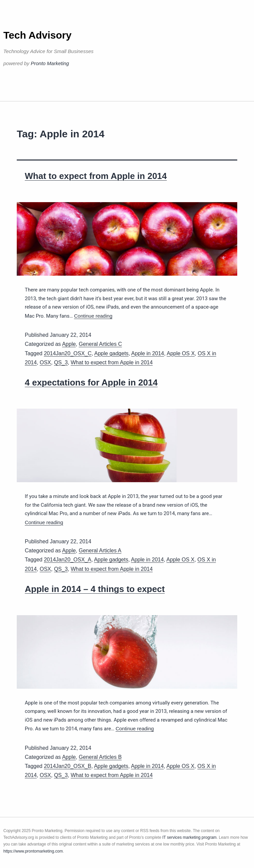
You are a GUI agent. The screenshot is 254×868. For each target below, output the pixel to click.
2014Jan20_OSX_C (68, 353)
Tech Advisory (37, 35)
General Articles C (100, 344)
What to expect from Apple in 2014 (96, 176)
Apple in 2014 (148, 353)
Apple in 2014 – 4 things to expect (95, 589)
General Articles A (100, 551)
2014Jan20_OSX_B (68, 766)
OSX (45, 362)
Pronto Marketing (50, 63)
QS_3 (61, 362)
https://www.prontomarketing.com (33, 851)
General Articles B (100, 757)
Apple (69, 344)
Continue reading (93, 316)
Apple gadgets (111, 353)
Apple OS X (181, 353)
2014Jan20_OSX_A (68, 560)
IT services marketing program (189, 837)
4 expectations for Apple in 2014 (91, 382)
